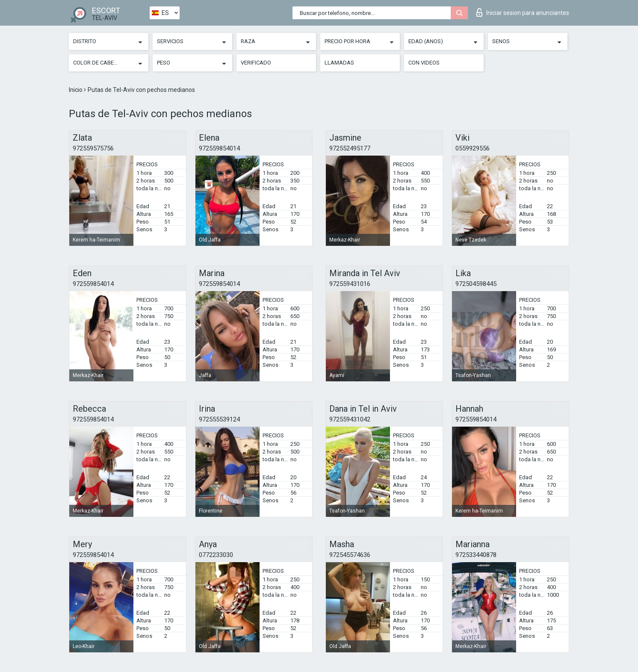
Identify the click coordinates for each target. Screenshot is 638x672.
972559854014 (219, 148)
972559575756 (93, 148)
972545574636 (350, 555)
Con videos (424, 63)
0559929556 (473, 148)
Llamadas (339, 63)
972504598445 (476, 284)
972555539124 (219, 419)
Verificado (256, 63)
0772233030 (216, 555)
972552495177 (350, 148)
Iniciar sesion (523, 12)
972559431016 (350, 284)
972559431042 (350, 419)
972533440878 (476, 555)
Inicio (76, 90)
